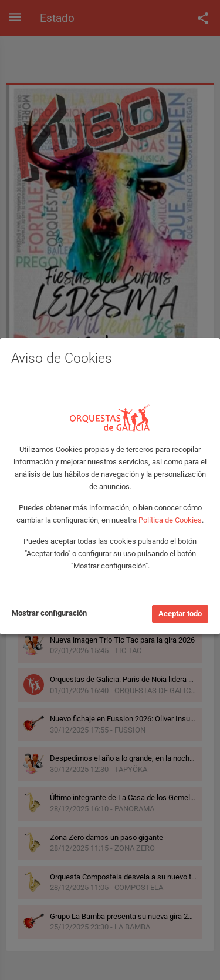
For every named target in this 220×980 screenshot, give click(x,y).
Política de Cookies (170, 520)
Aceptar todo (180, 613)
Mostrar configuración (49, 613)
